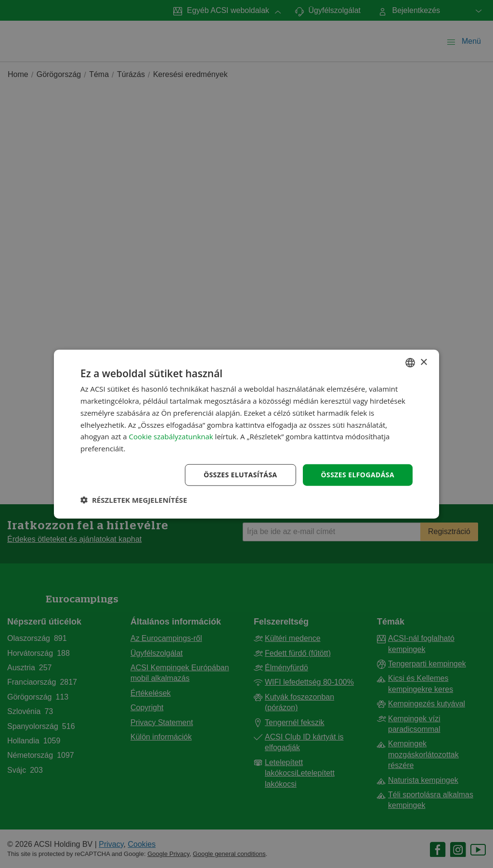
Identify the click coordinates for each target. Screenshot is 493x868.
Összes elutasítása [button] (240, 475)
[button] (134, 499)
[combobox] (410, 363)
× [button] (423, 362)
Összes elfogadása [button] (358, 475)
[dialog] (246, 434)
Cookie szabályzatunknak (171, 436)
